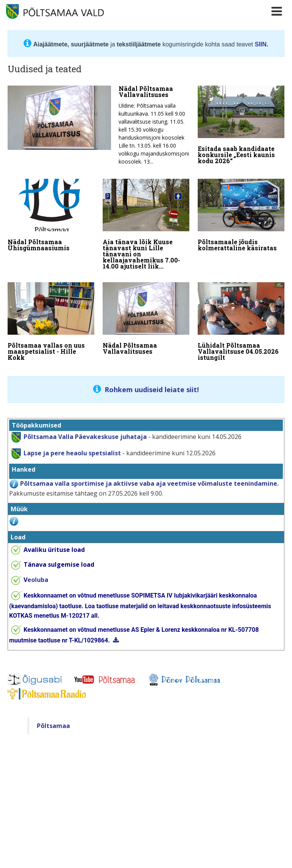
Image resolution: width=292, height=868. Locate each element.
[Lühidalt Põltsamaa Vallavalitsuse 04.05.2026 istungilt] (241, 323)
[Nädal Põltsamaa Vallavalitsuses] (98, 127)
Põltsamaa (53, 725)
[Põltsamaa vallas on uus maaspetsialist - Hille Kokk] (51, 323)
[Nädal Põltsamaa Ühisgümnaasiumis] (51, 216)
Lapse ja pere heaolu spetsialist (72, 452)
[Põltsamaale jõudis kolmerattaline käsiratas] (241, 216)
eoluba (36, 579)
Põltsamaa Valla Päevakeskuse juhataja (85, 436)
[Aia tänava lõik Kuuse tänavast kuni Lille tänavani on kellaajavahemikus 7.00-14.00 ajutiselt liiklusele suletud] (146, 226)
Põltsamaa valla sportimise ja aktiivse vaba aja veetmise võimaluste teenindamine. (149, 483)
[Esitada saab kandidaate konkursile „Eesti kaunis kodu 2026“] (241, 127)
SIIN (261, 44)
